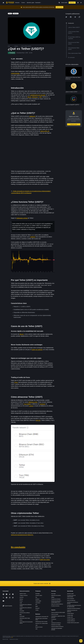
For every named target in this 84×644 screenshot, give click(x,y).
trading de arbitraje (37, 350)
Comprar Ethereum (71, 621)
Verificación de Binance (56, 623)
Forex (16, 382)
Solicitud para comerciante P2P (42, 617)
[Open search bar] (59, 3)
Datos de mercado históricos (57, 604)
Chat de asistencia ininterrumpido (58, 612)
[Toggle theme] (81, 3)
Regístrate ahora (74, 124)
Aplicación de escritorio (56, 595)
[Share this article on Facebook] (71, 17)
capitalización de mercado (38, 95)
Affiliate (53, 597)
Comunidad (22, 616)
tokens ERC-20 (45, 131)
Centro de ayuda (55, 614)
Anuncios (22, 597)
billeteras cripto (33, 402)
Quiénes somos (23, 594)
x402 (36, 629)
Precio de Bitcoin (71, 599)
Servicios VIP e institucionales (42, 623)
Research (37, 608)
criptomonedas (15, 73)
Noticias (21, 599)
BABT (37, 606)
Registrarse (72, 3)
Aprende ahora (59, 7)
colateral (33, 237)
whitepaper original (22, 218)
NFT (36, 605)
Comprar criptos (39, 595)
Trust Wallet (27, 404)
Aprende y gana (70, 594)
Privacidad (22, 611)
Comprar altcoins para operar (73, 623)
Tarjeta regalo (38, 601)
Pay (36, 597)
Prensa (21, 601)
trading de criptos (45, 560)
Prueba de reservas (55, 606)
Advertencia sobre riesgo (25, 618)
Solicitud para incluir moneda (41, 622)
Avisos (21, 620)
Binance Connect (39, 627)
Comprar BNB (70, 615)
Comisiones (54, 619)
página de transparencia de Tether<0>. (22, 535)
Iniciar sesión (64, 3)
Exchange (37, 594)
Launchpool (38, 603)
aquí (12, 637)
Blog (21, 615)
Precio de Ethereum (71, 600)
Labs (36, 625)
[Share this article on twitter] (66, 17)
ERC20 (38, 420)
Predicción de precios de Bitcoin (74, 609)
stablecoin (32, 116)
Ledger (31, 406)
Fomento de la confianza (25, 613)
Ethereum (35, 97)
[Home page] (10, 3)
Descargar (53, 594)
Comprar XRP (70, 617)
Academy (37, 599)
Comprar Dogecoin (71, 619)
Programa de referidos (56, 599)
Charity (37, 610)
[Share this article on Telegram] (75, 17)
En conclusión (18, 547)
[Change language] (78, 3)
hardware (42, 404)
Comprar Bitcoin (70, 613)
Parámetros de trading (56, 625)
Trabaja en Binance (24, 595)
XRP (40, 97)
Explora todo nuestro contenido (42, 584)
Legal (21, 603)
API (52, 621)
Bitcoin (29, 97)
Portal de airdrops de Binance (57, 627)
